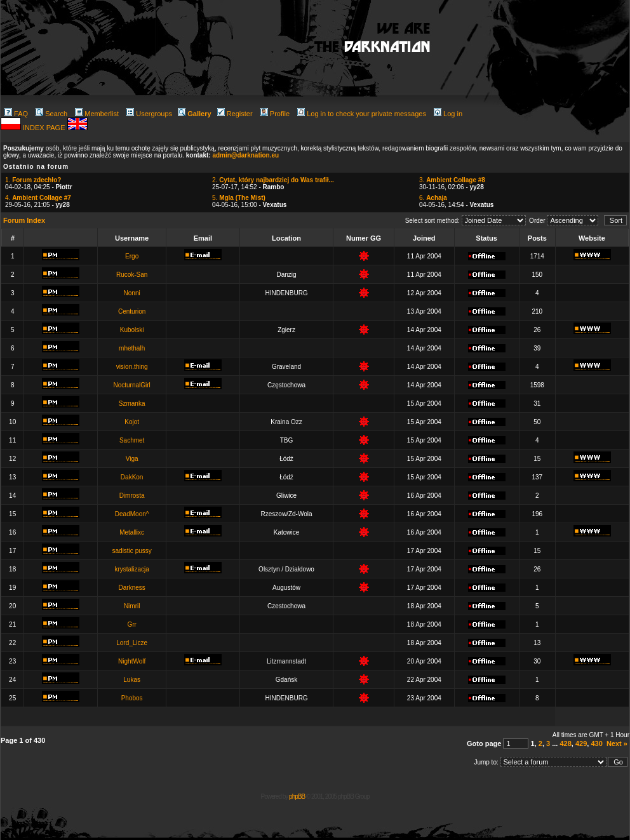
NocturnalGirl (131, 385)
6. (433, 198)
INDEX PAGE (45, 128)
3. (452, 180)
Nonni (132, 293)
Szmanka (132, 403)
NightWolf (132, 661)
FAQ (16, 114)
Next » (617, 743)
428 (565, 743)
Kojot (132, 422)
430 (596, 743)
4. (38, 198)
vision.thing (132, 367)
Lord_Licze (132, 643)
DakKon (132, 477)
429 (581, 743)
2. (273, 180)
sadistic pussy (132, 551)
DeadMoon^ (132, 514)
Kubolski (132, 330)
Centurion (132, 311)
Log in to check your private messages (362, 114)
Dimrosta (132, 496)
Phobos (132, 698)
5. (239, 198)
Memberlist (97, 114)
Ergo (132, 256)
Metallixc (132, 532)
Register (235, 114)
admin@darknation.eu (245, 155)
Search (51, 114)
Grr (131, 624)
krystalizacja (131, 569)
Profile (275, 114)
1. (33, 180)
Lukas (132, 680)
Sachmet (132, 440)
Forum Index (24, 220)
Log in (448, 114)
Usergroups (149, 114)
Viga (132, 459)
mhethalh (132, 348)
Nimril (132, 606)
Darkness (132, 588)
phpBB (297, 797)
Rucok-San (132, 275)
